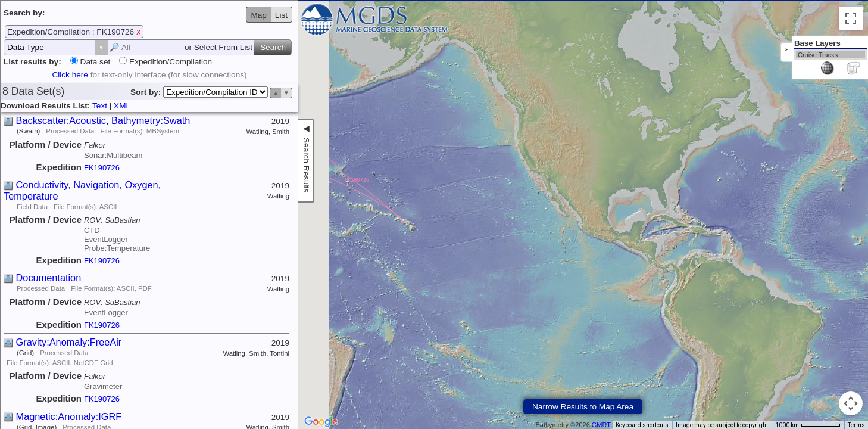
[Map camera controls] (851, 403)
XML (122, 106)
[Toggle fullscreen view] (851, 18)
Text (100, 106)
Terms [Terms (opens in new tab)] (856, 425)
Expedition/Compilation (169, 62)
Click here (70, 75)
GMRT (601, 425)
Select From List (223, 47)
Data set (94, 62)
